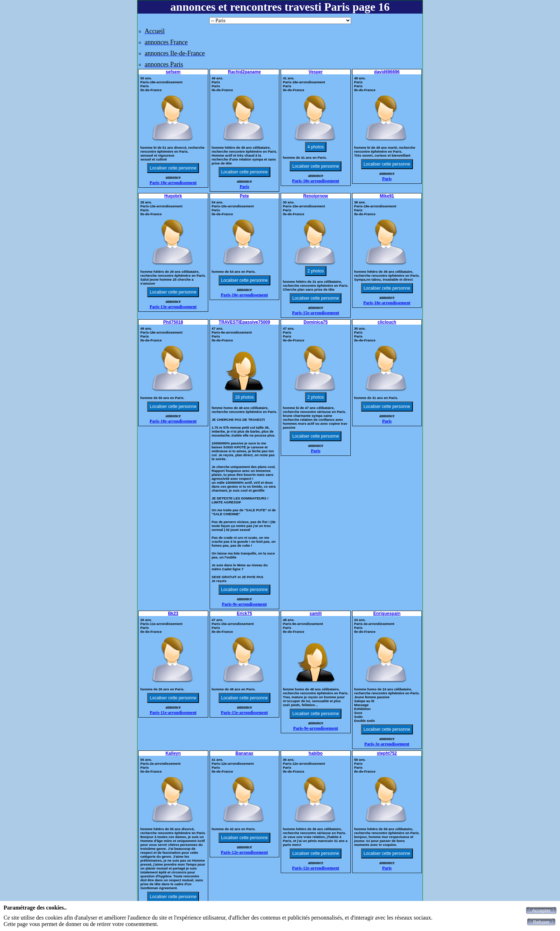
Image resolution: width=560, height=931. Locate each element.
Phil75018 (173, 322)
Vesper (316, 72)
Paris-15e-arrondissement (316, 313)
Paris (244, 187)
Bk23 (173, 614)
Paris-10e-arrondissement (244, 295)
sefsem (173, 72)
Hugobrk (173, 196)
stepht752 (387, 753)
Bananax (244, 753)
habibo (316, 753)
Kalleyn (173, 753)
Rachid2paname (244, 72)
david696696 (387, 72)
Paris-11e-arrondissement (173, 713)
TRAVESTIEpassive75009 (244, 322)
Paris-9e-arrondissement (244, 604)
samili (316, 614)
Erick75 (244, 614)
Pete (244, 196)
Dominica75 (316, 322)
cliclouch (387, 322)
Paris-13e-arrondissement (173, 307)
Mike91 (387, 196)
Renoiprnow (316, 196)
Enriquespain (387, 614)
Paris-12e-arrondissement (244, 852)
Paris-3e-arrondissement (387, 744)
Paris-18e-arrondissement (173, 183)
